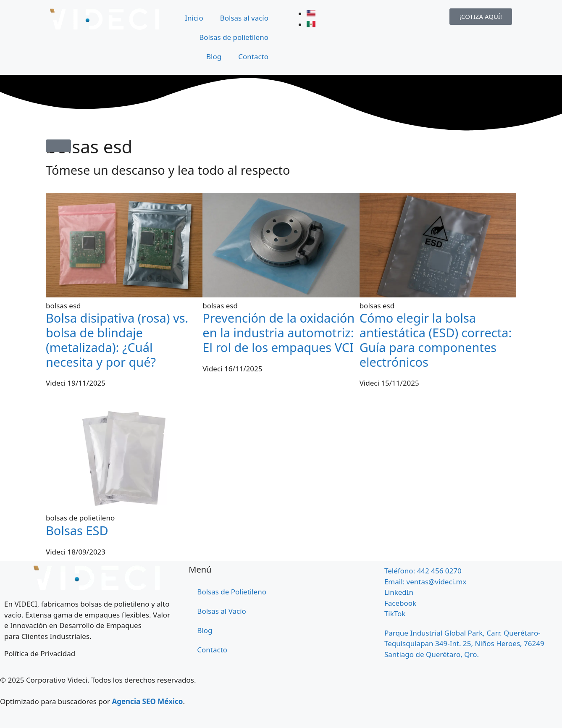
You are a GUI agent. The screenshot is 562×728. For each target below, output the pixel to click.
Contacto (253, 57)
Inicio (194, 18)
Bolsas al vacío (244, 18)
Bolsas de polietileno (234, 37)
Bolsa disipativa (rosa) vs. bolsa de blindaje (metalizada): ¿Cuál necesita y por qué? (117, 340)
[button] (58, 146)
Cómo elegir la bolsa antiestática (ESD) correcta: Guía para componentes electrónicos (436, 340)
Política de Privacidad (40, 653)
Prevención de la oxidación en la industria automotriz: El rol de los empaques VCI (278, 332)
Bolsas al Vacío (222, 611)
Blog (214, 57)
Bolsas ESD (77, 530)
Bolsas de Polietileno (232, 592)
